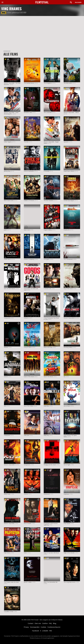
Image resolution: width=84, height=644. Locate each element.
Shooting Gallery (68, 347)
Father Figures (8, 142)
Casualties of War (9, 612)
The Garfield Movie (29, 83)
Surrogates (47, 259)
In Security (46, 171)
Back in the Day (48, 347)
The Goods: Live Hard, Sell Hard (31, 289)
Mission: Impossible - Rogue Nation (51, 143)
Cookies (43, 627)
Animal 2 (26, 318)
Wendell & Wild (28, 112)
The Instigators (48, 83)
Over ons (38, 623)
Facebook (35, 631)
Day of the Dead (68, 289)
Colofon (45, 623)
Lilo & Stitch (67, 406)
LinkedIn (45, 631)
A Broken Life (47, 289)
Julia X (5, 230)
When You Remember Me (51, 582)
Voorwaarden (35, 627)
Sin (64, 377)
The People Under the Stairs (11, 582)
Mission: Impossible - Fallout (71, 112)
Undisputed (7, 435)
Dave (25, 553)
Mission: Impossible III (70, 318)
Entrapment (27, 465)
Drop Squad (67, 523)
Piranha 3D (67, 230)
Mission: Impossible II (10, 465)
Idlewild (6, 347)
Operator (66, 142)
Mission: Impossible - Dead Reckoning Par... (11, 113)
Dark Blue (46, 406)
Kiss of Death (27, 523)
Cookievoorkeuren (54, 627)
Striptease (66, 494)
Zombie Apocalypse (69, 201)
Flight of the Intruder (69, 553)
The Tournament (68, 259)
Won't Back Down (9, 201)
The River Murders (49, 201)
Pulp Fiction (7, 553)
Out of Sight (67, 465)
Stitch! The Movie (48, 377)
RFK (5, 406)
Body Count (7, 494)
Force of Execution (29, 171)
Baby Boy (46, 435)
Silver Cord (27, 230)
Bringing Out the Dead (50, 465)
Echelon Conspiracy (29, 259)
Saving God (7, 318)
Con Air (26, 494)
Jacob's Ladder (28, 582)
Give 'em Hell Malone (10, 289)
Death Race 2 (8, 259)
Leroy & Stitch (28, 347)
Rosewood (47, 494)
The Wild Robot (68, 83)
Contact (31, 623)
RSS (51, 631)
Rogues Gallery (48, 230)
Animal (6, 377)
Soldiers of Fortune (29, 201)
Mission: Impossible (9, 523)
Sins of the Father (29, 406)
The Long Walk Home (69, 582)
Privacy (26, 627)
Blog (55, 623)
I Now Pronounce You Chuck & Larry (51, 319)
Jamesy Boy (7, 171)
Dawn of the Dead (29, 377)
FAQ (50, 623)
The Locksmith (48, 112)
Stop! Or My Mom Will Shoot (51, 553)
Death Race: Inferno (69, 171)
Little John (27, 435)
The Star (26, 142)
